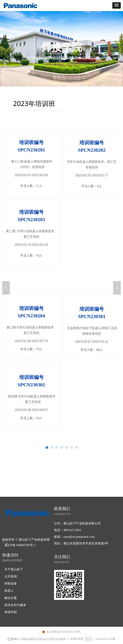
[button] (117, 5)
